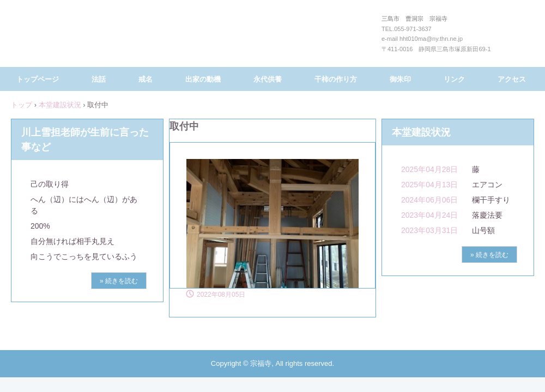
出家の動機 (203, 79)
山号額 (483, 230)
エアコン (487, 185)
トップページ (38, 79)
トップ (22, 105)
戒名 (146, 79)
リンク (454, 79)
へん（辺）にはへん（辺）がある (84, 205)
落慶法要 (487, 215)
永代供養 (268, 79)
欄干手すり (491, 200)
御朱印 (400, 79)
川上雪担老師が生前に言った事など (85, 140)
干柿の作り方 (336, 79)
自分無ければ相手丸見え (72, 241)
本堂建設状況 (60, 105)
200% (40, 226)
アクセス (512, 79)
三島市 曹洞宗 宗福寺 (270, 37)
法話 (99, 79)
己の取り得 (50, 184)
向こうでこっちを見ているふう (84, 256)
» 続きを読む (119, 281)
